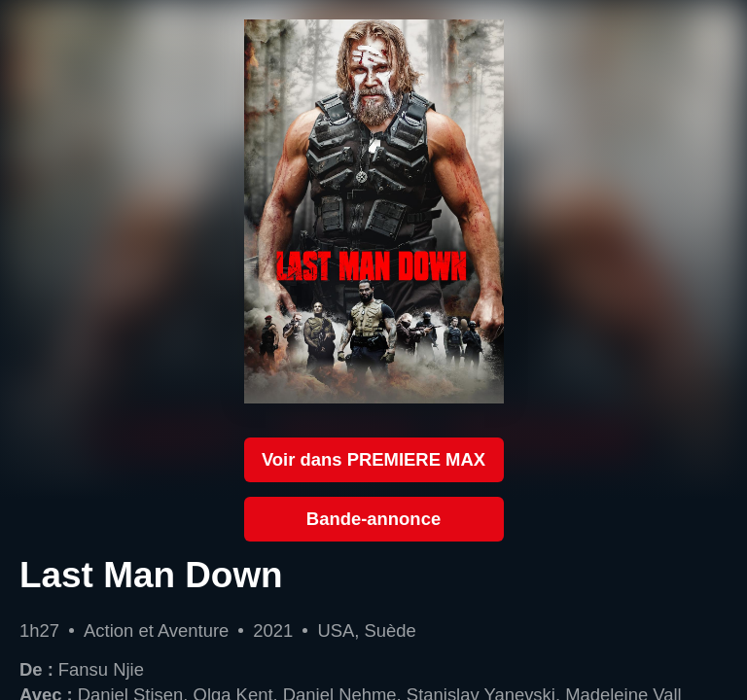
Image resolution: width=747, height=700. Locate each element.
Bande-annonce (373, 519)
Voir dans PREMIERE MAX (373, 459)
